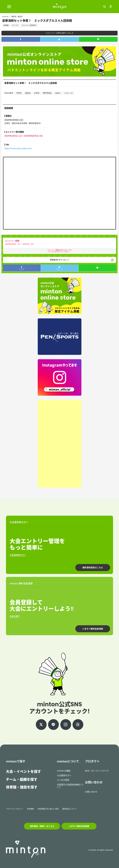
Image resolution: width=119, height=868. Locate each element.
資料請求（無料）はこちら (42, 826)
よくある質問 (63, 780)
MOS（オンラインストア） (98, 771)
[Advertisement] (60, 444)
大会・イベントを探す (23, 772)
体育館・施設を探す (22, 787)
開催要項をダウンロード (60, 260)
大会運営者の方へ (18, 555)
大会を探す (15, 616)
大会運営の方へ (64, 775)
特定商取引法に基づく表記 (48, 809)
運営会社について (69, 809)
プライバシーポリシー (15, 809)
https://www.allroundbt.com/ (18, 148)
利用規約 (31, 809)
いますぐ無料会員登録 (93, 629)
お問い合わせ (91, 792)
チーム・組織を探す (22, 779)
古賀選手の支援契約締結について (70, 786)
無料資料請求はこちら (93, 568)
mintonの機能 (64, 771)
